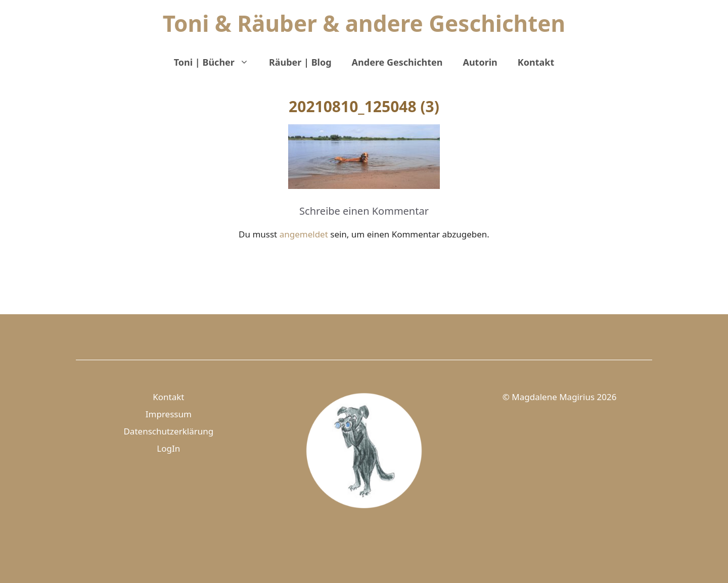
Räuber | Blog (300, 62)
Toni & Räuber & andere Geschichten (364, 23)
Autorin (480, 62)
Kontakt (536, 62)
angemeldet (304, 234)
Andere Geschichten (397, 62)
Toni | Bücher (216, 62)
